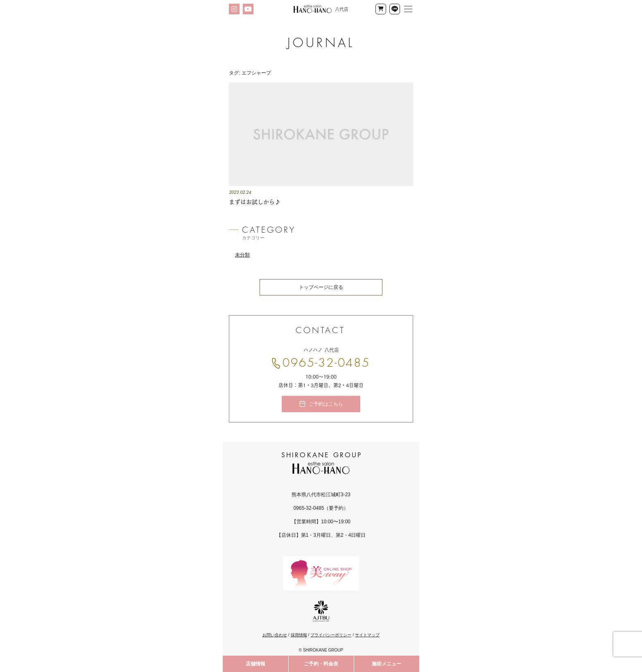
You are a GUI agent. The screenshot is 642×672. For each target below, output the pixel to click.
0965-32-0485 (326, 363)
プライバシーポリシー (331, 635)
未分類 (242, 255)
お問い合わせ (275, 635)
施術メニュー (387, 664)
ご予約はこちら (326, 404)
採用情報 (299, 635)
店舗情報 (255, 664)
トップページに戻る (321, 287)
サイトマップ (367, 635)
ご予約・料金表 (321, 664)
